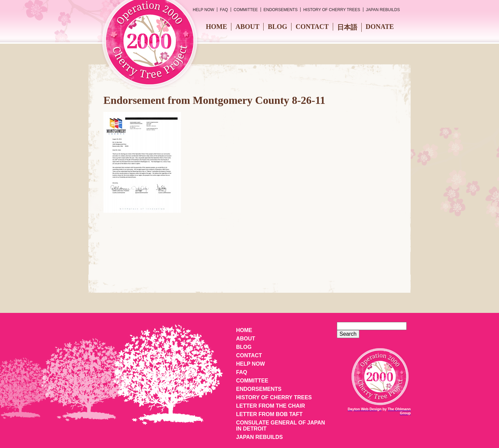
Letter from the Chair (270, 406)
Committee (246, 10)
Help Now (203, 10)
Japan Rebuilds (383, 10)
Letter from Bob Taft (269, 414)
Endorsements (281, 10)
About (247, 27)
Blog (277, 27)
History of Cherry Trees (332, 10)
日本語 (347, 27)
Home (216, 27)
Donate (380, 27)
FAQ (224, 10)
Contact (312, 27)
